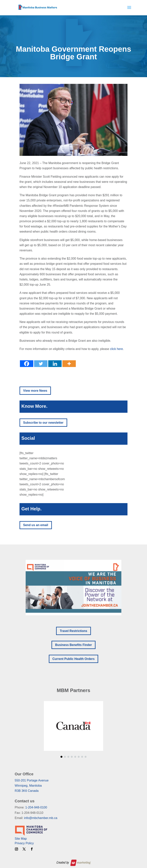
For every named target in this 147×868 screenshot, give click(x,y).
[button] (73, 588)
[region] (73, 588)
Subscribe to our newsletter (43, 423)
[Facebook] (27, 364)
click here (117, 349)
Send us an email (36, 525)
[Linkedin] (55, 364)
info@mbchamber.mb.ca (41, 818)
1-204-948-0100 (36, 807)
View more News (35, 391)
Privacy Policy (24, 843)
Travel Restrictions (73, 631)
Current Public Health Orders (74, 659)
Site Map (21, 839)
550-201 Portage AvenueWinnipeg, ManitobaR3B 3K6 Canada (32, 786)
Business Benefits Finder (73, 645)
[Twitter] (41, 364)
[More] (69, 364)
